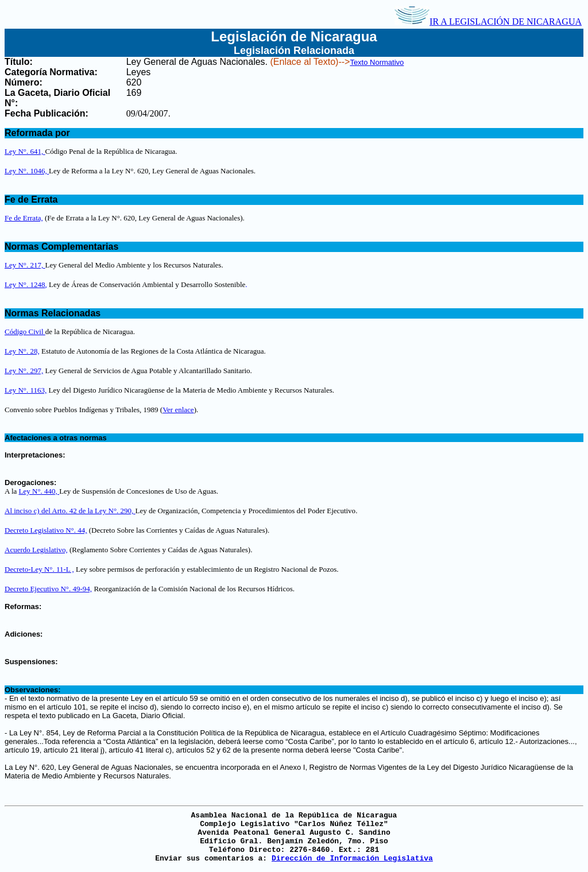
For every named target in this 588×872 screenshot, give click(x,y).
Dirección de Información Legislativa (352, 859)
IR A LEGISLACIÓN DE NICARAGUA (488, 22)
